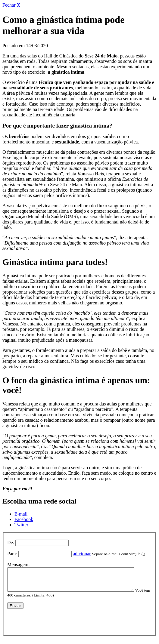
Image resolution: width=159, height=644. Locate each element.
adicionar (82, 554)
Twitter (21, 525)
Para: (12, 554)
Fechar (11, 5)
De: (11, 542)
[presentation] (53, 624)
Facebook (24, 519)
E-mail (21, 514)
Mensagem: (19, 564)
